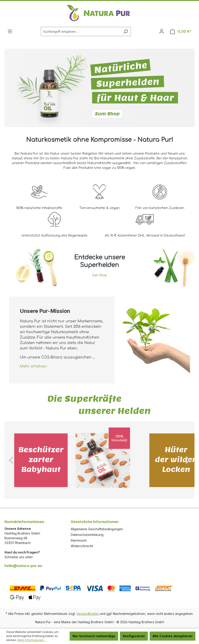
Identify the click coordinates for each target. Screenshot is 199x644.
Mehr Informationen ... (32, 640)
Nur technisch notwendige (94, 636)
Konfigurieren (134, 636)
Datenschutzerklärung (87, 535)
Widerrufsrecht (82, 546)
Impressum (79, 540)
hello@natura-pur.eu (23, 566)
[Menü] (10, 31)
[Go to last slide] (12, 460)
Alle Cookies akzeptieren (173, 636)
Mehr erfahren (33, 366)
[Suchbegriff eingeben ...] (81, 31)
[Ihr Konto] (162, 31)
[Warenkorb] (181, 31)
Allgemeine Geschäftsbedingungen (97, 529)
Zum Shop (99, 275)
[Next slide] (187, 460)
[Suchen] (126, 31)
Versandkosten (88, 614)
